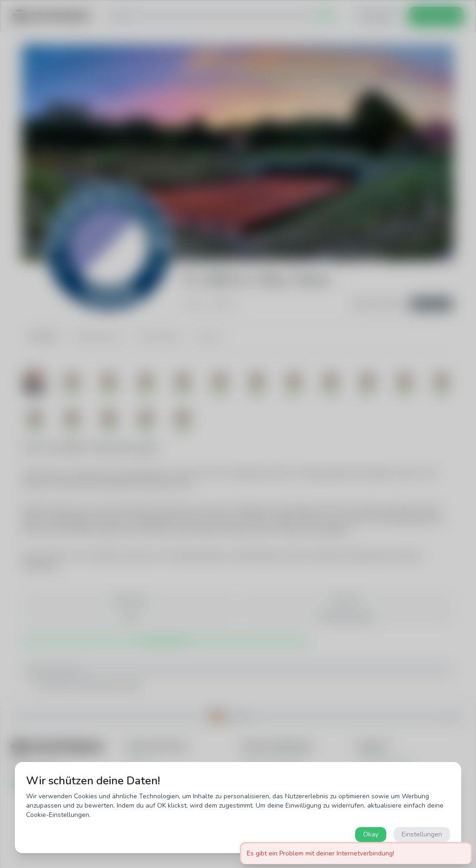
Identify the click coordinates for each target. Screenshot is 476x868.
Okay (371, 834)
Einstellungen (422, 834)
